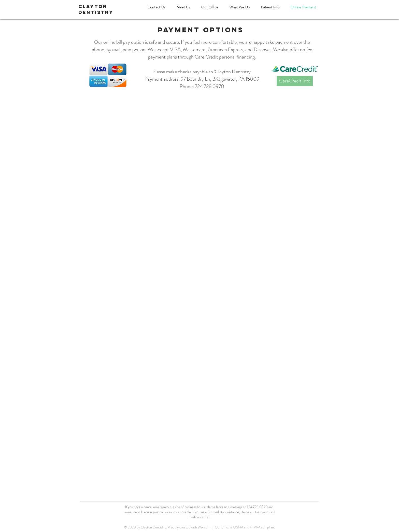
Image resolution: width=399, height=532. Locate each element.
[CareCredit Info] (295, 81)
